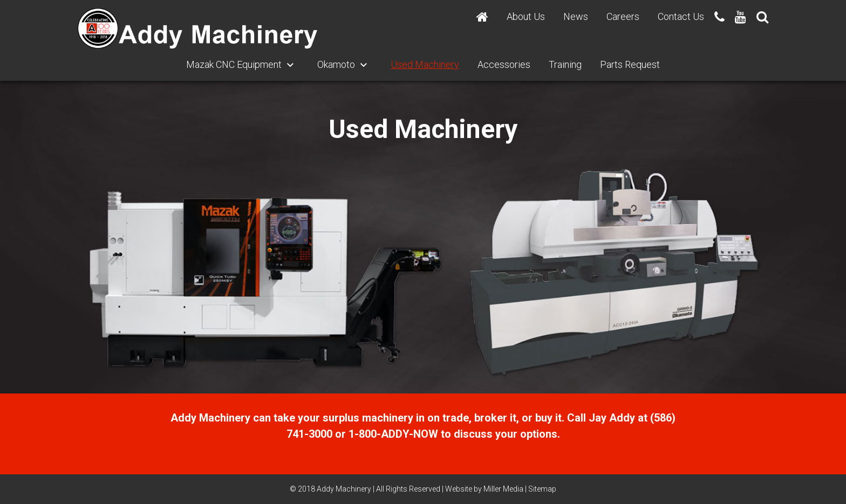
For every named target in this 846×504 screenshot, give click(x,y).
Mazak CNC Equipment (234, 64)
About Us (526, 16)
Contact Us (681, 16)
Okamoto (336, 64)
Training (565, 64)
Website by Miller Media (484, 489)
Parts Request (630, 64)
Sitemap (542, 489)
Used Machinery (425, 64)
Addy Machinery (344, 489)
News (576, 16)
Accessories (504, 64)
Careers (623, 16)
